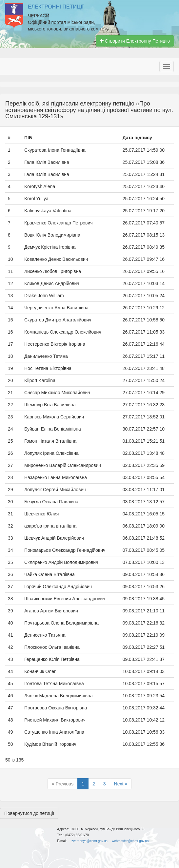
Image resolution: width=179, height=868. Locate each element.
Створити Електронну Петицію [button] (135, 41)
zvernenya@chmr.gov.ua (89, 841)
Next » (121, 784)
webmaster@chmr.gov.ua (130, 841)
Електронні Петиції (56, 7)
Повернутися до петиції (29, 813)
